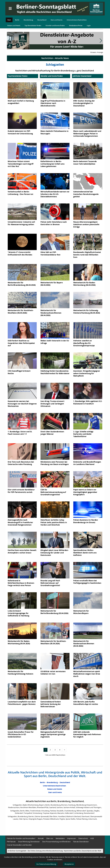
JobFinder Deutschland (82, 76)
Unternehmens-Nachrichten (77, 20)
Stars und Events (56, 20)
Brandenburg (28, 20)
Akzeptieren (69, 864)
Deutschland (42, 20)
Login (89, 25)
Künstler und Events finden (55, 25)
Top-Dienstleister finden (33, 25)
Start (9, 20)
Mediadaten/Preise (76, 25)
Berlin (17, 20)
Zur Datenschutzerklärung (46, 864)
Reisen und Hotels (14, 25)
